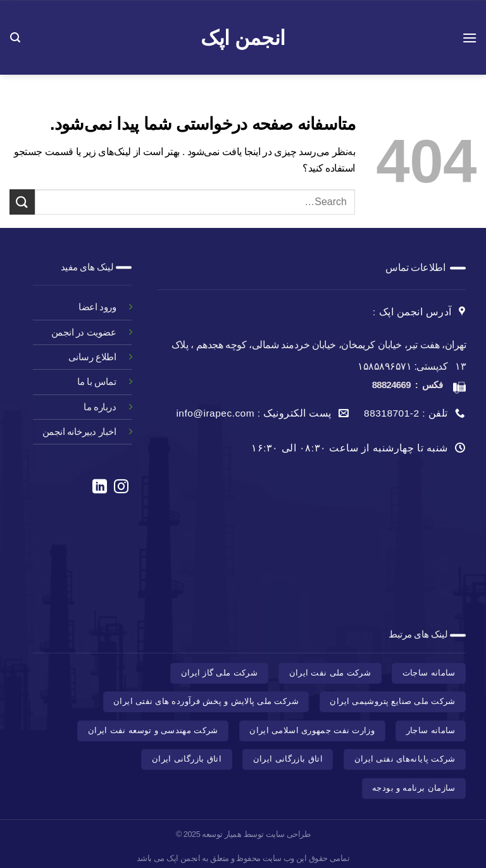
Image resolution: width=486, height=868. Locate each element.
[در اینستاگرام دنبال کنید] (121, 487)
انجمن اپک (243, 38)
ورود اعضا (96, 307)
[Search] (15, 38)
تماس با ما (97, 381)
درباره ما (100, 407)
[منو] (469, 38)
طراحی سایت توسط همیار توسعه (256, 834)
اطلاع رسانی (92, 357)
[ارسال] (22, 202)
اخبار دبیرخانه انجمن (79, 431)
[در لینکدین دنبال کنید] (99, 487)
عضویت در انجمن (84, 332)
